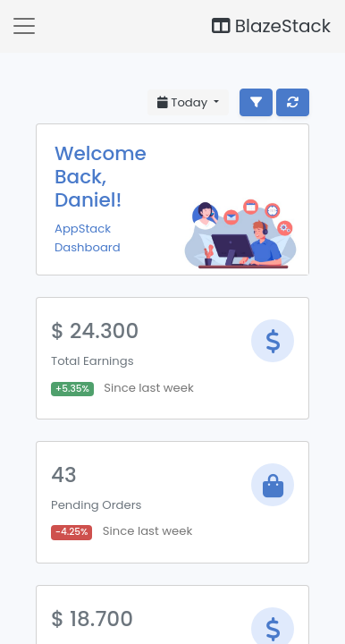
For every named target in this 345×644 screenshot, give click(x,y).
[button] (24, 26)
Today (184, 102)
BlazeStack (271, 26)
